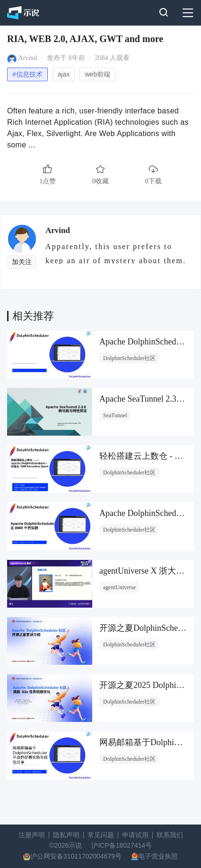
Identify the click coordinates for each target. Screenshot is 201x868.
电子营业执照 (158, 856)
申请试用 (135, 835)
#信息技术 (27, 74)
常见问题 (101, 835)
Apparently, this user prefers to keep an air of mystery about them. (116, 253)
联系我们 (170, 835)
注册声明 (32, 835)
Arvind (28, 58)
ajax (64, 74)
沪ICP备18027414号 (122, 845)
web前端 (97, 74)
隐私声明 (66, 835)
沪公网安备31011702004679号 (76, 856)
